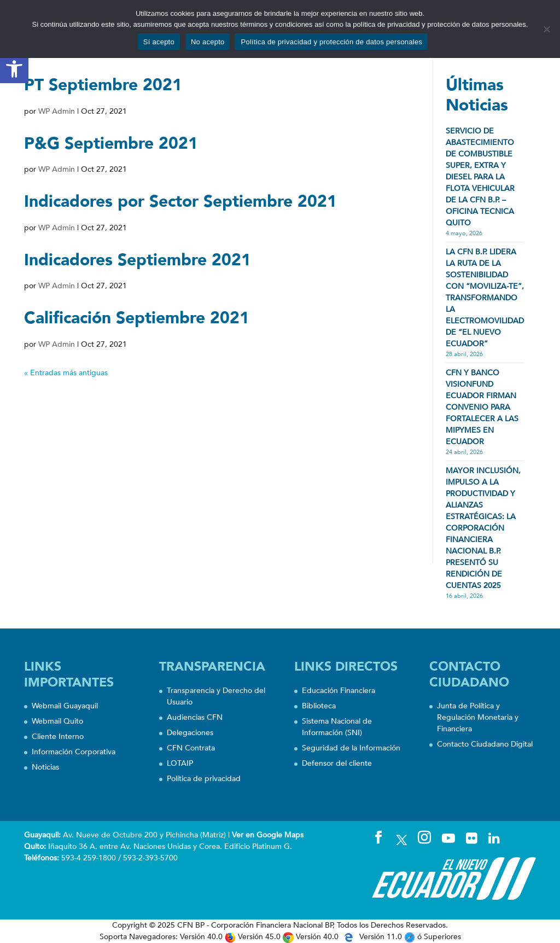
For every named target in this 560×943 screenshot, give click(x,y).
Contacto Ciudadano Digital (485, 744)
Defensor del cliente (337, 763)
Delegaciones (190, 733)
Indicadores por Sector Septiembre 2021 (180, 202)
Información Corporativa (74, 752)
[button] (14, 69)
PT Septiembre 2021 (103, 85)
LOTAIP (180, 763)
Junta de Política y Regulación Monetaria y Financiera (478, 717)
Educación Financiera (339, 691)
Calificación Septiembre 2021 (137, 318)
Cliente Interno (58, 737)
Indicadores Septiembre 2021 (138, 260)
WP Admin (57, 111)
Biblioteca (319, 706)
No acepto (208, 42)
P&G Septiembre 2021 (111, 144)
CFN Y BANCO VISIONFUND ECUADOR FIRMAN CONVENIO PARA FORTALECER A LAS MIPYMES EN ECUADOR (482, 407)
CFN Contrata (191, 748)
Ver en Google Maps (268, 835)
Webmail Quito (57, 721)
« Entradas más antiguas (66, 373)
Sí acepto (159, 42)
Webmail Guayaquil (65, 706)
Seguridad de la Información (351, 748)
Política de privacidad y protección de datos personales (331, 42)
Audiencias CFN (195, 717)
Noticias (45, 767)
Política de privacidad (204, 779)
